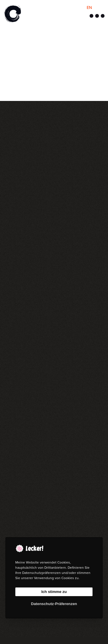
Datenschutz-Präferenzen (54, 604)
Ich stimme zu (54, 592)
